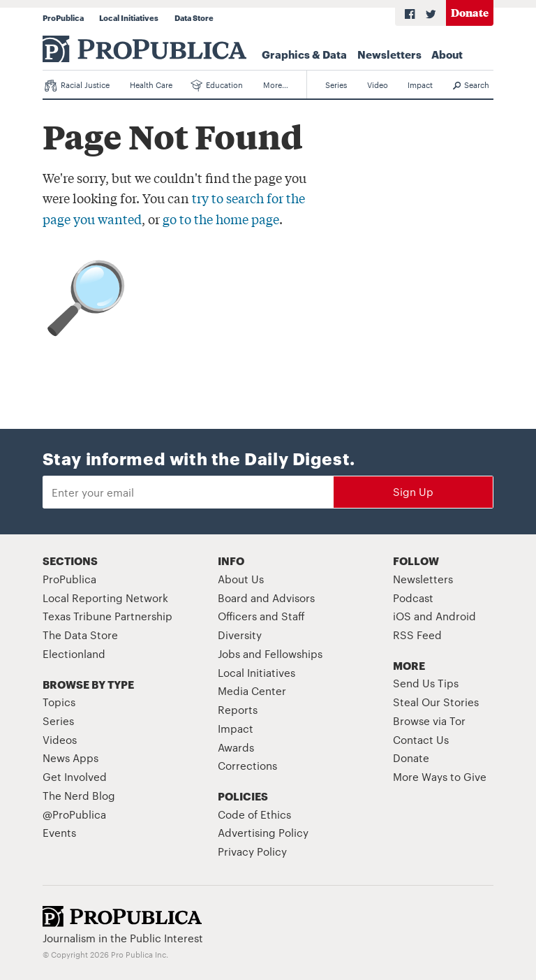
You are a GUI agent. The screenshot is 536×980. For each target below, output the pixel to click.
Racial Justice (77, 85)
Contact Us (421, 739)
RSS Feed (417, 635)
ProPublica (63, 17)
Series (336, 85)
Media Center (252, 690)
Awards (236, 747)
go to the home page (221, 219)
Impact (420, 85)
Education (217, 85)
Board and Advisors (266, 598)
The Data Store (80, 635)
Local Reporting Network (105, 598)
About (447, 54)
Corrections (247, 765)
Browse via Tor (429, 721)
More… (276, 85)
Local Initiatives (129, 17)
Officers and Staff (261, 616)
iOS (402, 616)
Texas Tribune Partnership (107, 616)
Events (59, 832)
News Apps (70, 758)
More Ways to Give (440, 776)
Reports (238, 709)
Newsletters (389, 54)
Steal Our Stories (436, 702)
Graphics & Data (304, 54)
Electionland (74, 653)
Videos (60, 739)
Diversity (240, 635)
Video (378, 85)
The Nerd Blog (79, 795)
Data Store (194, 17)
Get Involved (75, 776)
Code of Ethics (254, 814)
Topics (59, 702)
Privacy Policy (252, 851)
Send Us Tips (426, 683)
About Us (241, 579)
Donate (470, 12)
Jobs (229, 653)
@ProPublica (74, 814)
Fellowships (293, 653)
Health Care (151, 85)
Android (456, 616)
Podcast (413, 598)
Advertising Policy (263, 832)
